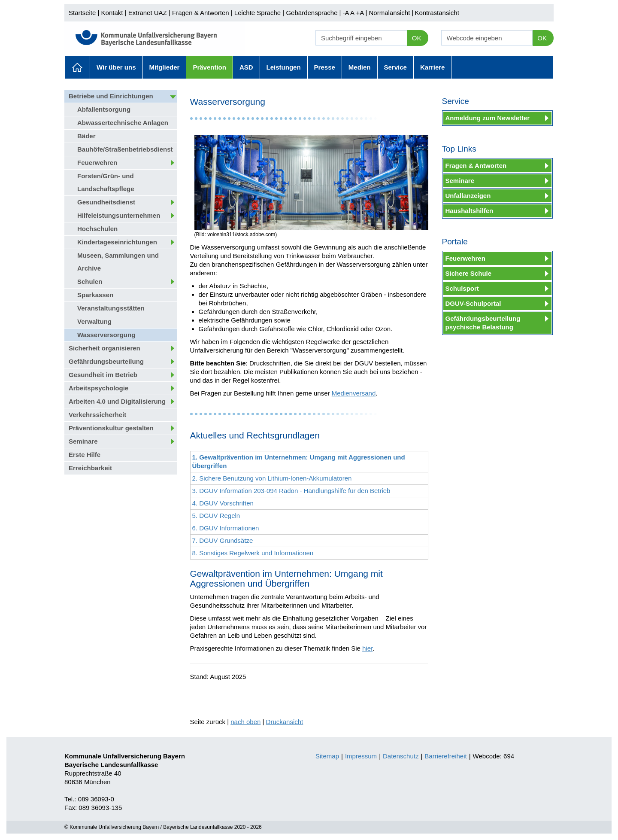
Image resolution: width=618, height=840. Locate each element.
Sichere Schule (469, 273)
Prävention (209, 67)
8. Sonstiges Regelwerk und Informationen (253, 553)
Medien (360, 67)
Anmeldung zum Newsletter (488, 118)
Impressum (361, 756)
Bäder (86, 136)
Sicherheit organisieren (105, 348)
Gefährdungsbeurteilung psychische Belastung (483, 323)
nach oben (245, 722)
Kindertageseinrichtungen (117, 242)
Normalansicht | (391, 13)
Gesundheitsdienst (106, 202)
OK (417, 38)
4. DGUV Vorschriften (223, 503)
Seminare (83, 441)
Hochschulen (97, 229)
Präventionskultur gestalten (111, 428)
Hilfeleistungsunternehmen (119, 215)
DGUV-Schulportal (473, 303)
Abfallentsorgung (104, 109)
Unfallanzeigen (468, 196)
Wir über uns (116, 67)
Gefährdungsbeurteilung (106, 361)
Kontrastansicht (437, 13)
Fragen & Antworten (201, 13)
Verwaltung (94, 321)
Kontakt (112, 13)
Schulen (90, 282)
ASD (246, 67)
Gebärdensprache (312, 13)
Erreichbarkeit (90, 468)
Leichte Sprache (257, 13)
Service (395, 67)
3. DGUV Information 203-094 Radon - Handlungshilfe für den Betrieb (291, 491)
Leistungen (284, 67)
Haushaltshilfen (470, 211)
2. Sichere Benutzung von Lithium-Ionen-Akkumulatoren (272, 478)
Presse (325, 67)
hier (367, 648)
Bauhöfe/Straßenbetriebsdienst (125, 149)
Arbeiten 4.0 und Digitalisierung (117, 401)
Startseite (82, 13)
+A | (360, 13)
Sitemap (327, 756)
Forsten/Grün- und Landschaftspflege (106, 182)
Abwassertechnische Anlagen (123, 123)
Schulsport (462, 288)
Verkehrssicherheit (97, 415)
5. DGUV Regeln (216, 516)
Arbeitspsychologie (98, 388)
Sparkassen (95, 295)
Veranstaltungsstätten (111, 308)
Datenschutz (401, 756)
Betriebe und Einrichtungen (111, 96)
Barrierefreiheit (445, 756)
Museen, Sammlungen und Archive (118, 262)
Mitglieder (165, 67)
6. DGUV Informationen (226, 528)
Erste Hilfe (85, 455)
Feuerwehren (97, 163)
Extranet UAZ (148, 13)
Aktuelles (77, 67)
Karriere (433, 67)
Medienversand (354, 393)
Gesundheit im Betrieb (103, 375)
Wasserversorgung (106, 335)
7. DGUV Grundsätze (223, 540)
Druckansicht (285, 722)
